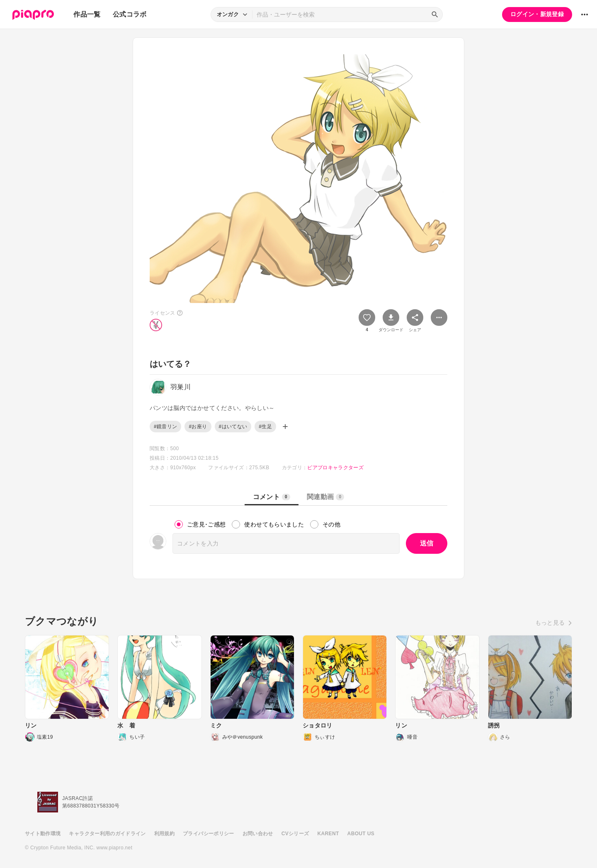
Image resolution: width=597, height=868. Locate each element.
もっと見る (550, 623)
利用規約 (164, 834)
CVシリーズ (295, 834)
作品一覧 (87, 14)
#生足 (265, 427)
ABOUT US (361, 834)
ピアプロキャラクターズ (335, 468)
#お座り (198, 427)
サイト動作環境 (43, 834)
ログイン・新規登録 (537, 14)
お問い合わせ (258, 834)
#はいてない (233, 427)
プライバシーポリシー (209, 834)
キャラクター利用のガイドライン (107, 834)
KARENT (328, 834)
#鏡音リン (165, 427)
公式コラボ (130, 14)
